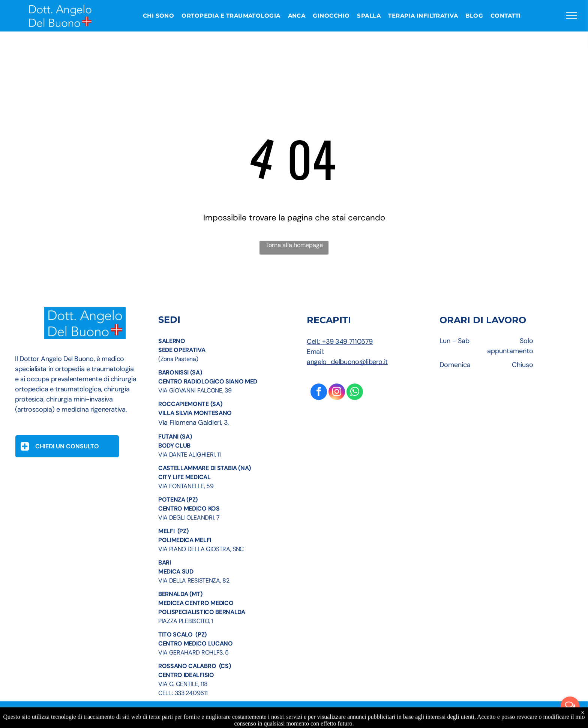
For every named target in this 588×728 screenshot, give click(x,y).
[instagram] (337, 393)
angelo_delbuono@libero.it (347, 362)
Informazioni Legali (251, 720)
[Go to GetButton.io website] (570, 720)
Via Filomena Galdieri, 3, (193, 422)
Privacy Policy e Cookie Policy (322, 720)
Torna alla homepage (294, 245)
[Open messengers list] (570, 706)
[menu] (571, 16)
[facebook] (319, 393)
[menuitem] (159, 16)
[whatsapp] (355, 393)
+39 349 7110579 (347, 342)
